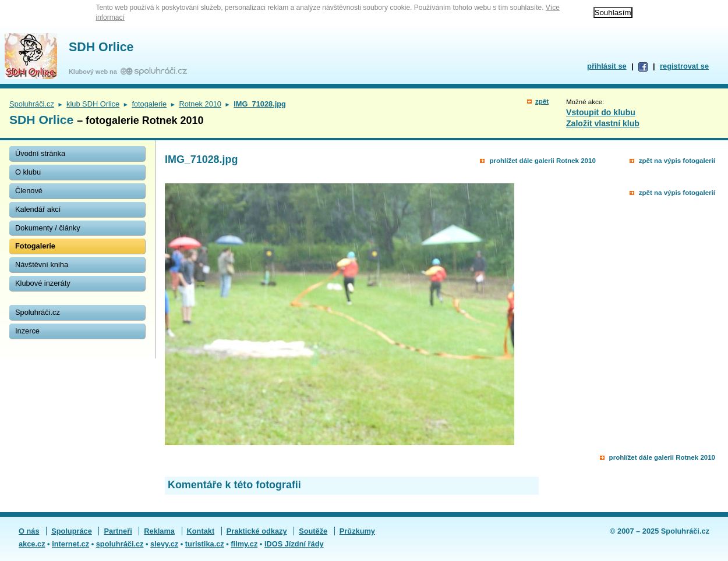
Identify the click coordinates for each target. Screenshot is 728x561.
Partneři (118, 531)
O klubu (28, 172)
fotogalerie (149, 104)
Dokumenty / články (48, 228)
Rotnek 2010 (200, 104)
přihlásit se (607, 66)
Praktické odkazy (257, 531)
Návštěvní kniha (42, 264)
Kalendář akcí (38, 209)
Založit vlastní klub (603, 123)
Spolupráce (72, 531)
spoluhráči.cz (120, 544)
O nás (29, 531)
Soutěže (313, 531)
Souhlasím (613, 13)
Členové (29, 191)
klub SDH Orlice (93, 104)
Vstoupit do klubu (601, 112)
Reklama (159, 531)
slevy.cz (164, 544)
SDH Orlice (101, 47)
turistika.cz (205, 544)
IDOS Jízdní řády (294, 544)
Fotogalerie (35, 246)
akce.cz (32, 544)
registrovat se (684, 66)
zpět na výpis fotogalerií (677, 161)
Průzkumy (357, 531)
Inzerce (27, 331)
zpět (542, 101)
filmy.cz (244, 544)
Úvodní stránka (40, 153)
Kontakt (201, 531)
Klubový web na (95, 72)
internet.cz (70, 544)
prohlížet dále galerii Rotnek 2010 (542, 161)
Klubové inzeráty (43, 283)
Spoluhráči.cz (32, 104)
